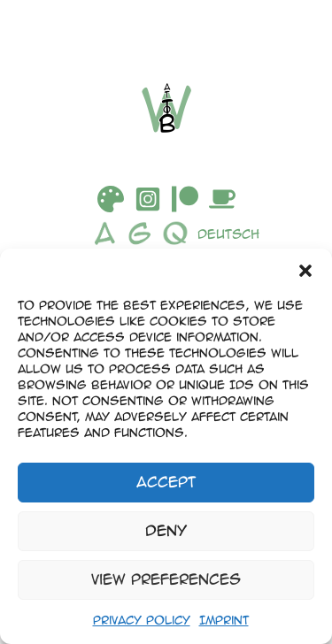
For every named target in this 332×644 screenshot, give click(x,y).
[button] (305, 271)
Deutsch (228, 234)
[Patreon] (185, 199)
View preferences (166, 579)
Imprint (224, 620)
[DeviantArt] (111, 199)
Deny (166, 530)
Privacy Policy (142, 620)
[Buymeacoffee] (222, 199)
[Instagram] (148, 199)
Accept (166, 482)
